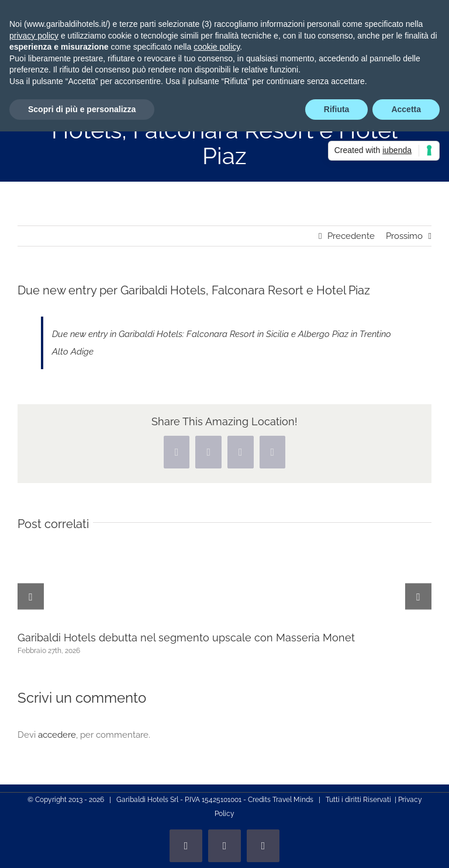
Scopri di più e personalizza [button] (82, 109)
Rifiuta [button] (337, 109)
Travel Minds (293, 800)
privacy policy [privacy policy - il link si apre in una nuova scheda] (34, 36)
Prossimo (404, 236)
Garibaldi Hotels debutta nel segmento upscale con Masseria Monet (186, 638)
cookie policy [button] (217, 47)
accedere (57, 735)
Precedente (351, 236)
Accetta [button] (406, 109)
